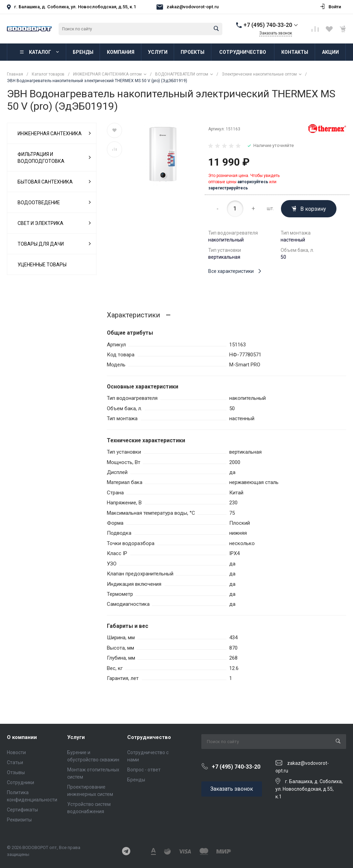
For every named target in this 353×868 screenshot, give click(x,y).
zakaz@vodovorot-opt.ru (193, 7)
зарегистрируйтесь (228, 188)
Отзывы (16, 772)
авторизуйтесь (253, 182)
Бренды (136, 780)
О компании (22, 737)
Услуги (76, 737)
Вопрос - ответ (144, 770)
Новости (16, 752)
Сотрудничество (149, 737)
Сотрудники (21, 782)
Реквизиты (19, 820)
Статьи (15, 762)
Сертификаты (22, 810)
